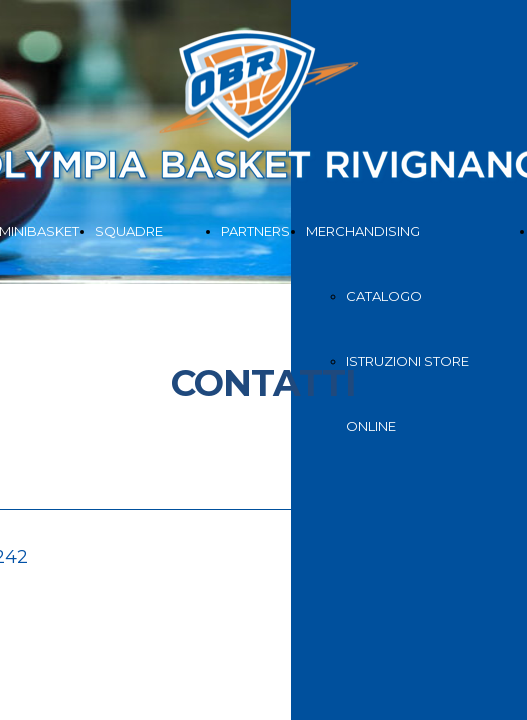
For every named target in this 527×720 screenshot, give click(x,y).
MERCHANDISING (363, 231)
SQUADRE (129, 231)
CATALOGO (384, 296)
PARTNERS (255, 231)
